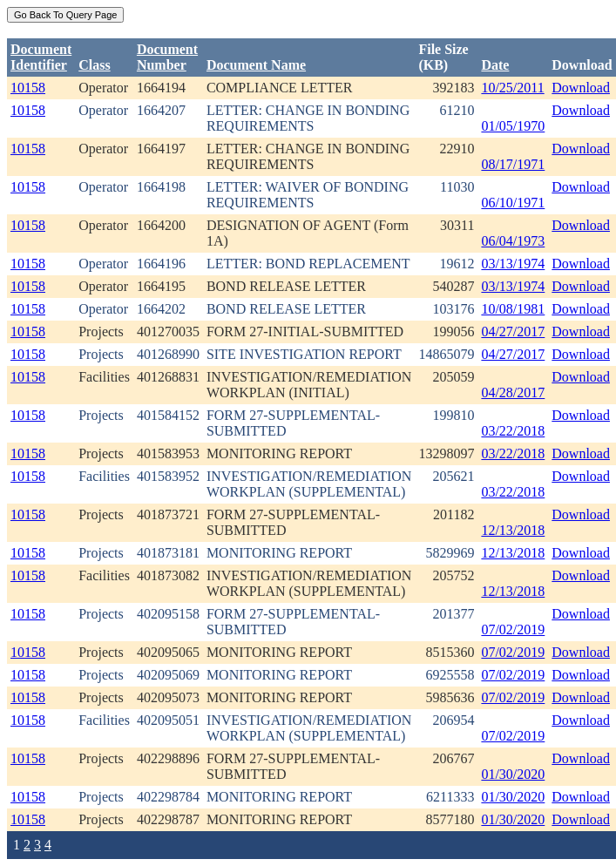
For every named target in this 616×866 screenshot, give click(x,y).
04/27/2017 (513, 332)
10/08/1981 (513, 309)
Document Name (256, 65)
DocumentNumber (167, 57)
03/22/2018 (513, 431)
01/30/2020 (513, 774)
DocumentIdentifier (41, 57)
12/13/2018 (513, 530)
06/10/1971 (513, 203)
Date (495, 65)
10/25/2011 (512, 88)
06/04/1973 (513, 241)
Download (581, 88)
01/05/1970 (513, 126)
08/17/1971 (513, 164)
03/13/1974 (513, 264)
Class (94, 65)
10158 (28, 88)
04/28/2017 (513, 392)
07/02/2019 (513, 629)
